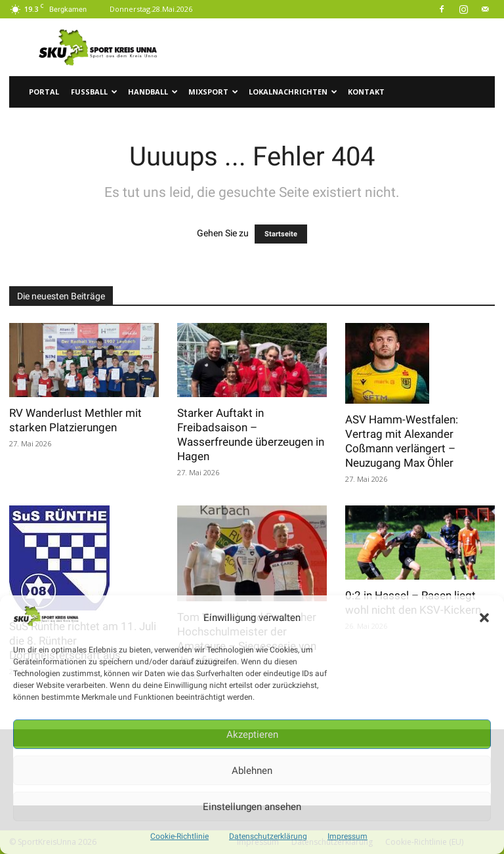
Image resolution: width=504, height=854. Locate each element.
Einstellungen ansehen (252, 807)
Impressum (347, 836)
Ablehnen (252, 771)
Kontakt (366, 92)
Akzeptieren (252, 735)
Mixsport (213, 92)
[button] (484, 618)
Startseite (281, 234)
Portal (44, 92)
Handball (153, 92)
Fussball (94, 92)
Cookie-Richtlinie (179, 836)
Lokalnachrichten (293, 92)
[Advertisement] (341, 47)
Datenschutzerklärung (268, 836)
